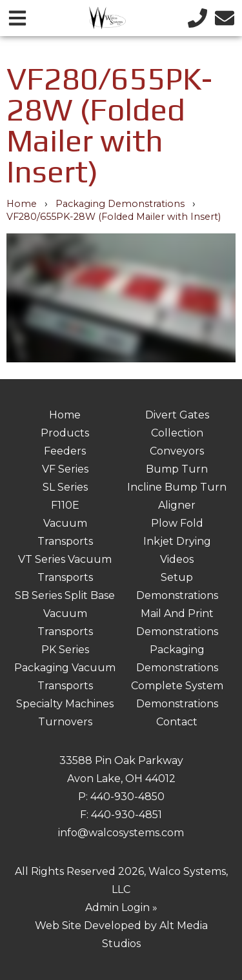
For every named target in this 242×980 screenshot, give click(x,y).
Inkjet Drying (177, 541)
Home (22, 204)
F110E (65, 505)
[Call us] (197, 18)
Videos (177, 559)
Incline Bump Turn (177, 487)
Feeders (65, 451)
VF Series (65, 469)
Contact (177, 722)
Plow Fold (177, 523)
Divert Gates (177, 415)
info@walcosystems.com (121, 833)
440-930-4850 (127, 797)
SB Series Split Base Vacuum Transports (65, 613)
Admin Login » (121, 907)
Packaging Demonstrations (120, 204)
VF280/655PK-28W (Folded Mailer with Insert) (114, 217)
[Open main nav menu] (17, 18)
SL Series (65, 487)
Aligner (177, 505)
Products (65, 433)
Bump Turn (177, 469)
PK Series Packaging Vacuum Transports (65, 668)
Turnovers (65, 722)
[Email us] (225, 18)
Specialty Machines (65, 704)
